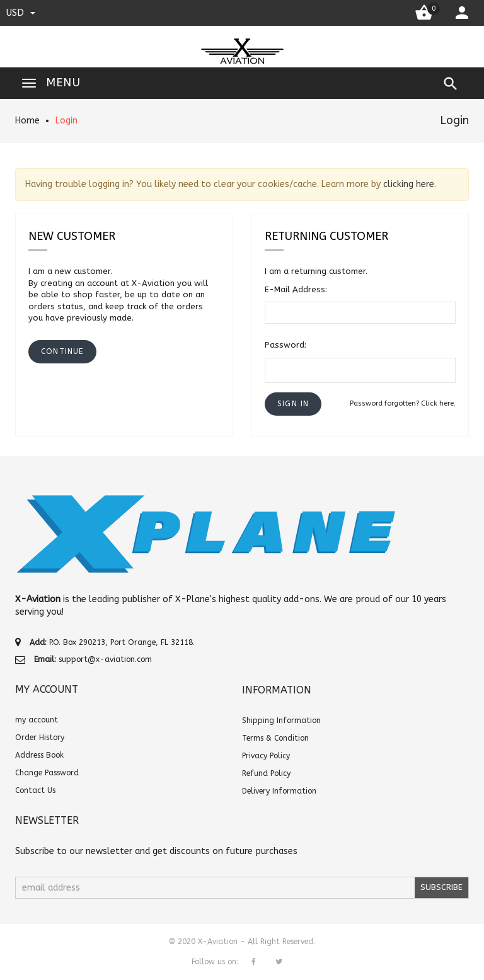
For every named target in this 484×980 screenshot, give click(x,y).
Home (27, 121)
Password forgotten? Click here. (403, 403)
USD (21, 13)
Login (66, 121)
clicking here (409, 184)
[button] (293, 404)
